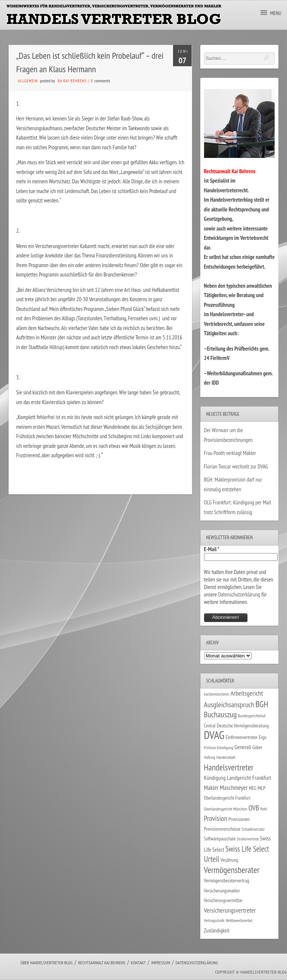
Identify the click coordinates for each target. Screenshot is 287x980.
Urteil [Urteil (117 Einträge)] (212, 859)
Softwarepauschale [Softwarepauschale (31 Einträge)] (220, 839)
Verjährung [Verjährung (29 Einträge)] (229, 860)
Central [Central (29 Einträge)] (210, 726)
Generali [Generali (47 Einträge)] (243, 747)
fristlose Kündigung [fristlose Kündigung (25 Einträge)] (219, 747)
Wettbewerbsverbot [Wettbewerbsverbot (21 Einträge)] (239, 921)
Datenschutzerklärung (239, 594)
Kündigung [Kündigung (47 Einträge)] (215, 778)
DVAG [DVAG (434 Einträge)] (214, 735)
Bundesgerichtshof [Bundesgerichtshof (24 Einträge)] (252, 716)
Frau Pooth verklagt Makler (230, 453)
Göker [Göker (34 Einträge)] (257, 747)
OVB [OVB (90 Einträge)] (254, 808)
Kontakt (138, 963)
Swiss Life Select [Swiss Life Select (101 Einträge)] (247, 849)
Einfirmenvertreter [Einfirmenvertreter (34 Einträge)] (242, 737)
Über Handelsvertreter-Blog (47, 963)
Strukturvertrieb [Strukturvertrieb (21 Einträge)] (248, 839)
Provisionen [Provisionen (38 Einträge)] (239, 819)
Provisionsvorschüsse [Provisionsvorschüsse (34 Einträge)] (222, 829)
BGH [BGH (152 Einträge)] (262, 704)
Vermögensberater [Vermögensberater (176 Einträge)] (232, 870)
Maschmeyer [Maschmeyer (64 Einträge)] (234, 787)
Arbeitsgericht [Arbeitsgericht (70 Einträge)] (247, 693)
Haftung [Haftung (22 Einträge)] (210, 757)
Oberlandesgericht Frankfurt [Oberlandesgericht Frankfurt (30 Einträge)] (227, 798)
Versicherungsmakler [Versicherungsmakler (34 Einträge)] (222, 891)
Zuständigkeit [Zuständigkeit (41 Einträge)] (217, 930)
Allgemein (28, 81)
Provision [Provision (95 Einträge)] (216, 818)
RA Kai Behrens (72, 81)
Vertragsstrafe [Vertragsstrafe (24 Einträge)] (214, 920)
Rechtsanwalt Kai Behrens (102, 963)
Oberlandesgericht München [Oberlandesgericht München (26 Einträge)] (226, 809)
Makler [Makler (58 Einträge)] (211, 788)
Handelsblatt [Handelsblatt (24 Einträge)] (226, 757)
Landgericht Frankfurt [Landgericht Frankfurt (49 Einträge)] (249, 778)
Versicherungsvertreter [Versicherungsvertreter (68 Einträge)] (230, 910)
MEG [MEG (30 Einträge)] (253, 788)
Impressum (161, 963)
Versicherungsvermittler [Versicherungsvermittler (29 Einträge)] (223, 900)
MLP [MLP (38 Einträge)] (261, 788)
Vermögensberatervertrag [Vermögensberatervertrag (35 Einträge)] (227, 880)
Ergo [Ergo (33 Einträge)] (263, 737)
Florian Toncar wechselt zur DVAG (236, 466)
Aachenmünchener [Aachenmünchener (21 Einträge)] (217, 694)
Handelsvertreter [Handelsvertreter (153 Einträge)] (229, 767)
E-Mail (212, 549)
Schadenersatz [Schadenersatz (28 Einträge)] (253, 829)
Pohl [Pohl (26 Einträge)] (263, 809)
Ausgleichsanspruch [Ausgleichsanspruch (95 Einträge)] (229, 704)
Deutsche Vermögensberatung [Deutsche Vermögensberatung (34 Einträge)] (243, 726)
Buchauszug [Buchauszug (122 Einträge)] (220, 714)
